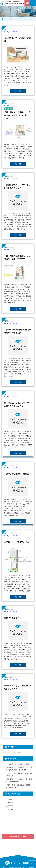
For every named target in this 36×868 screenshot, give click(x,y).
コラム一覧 (9, 19)
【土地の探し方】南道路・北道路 (17, 764)
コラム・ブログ (12, 32)
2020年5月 (9, 806)
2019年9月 (9, 809)
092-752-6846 (19, 846)
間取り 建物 (9, 109)
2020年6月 (9, 803)
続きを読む (18, 91)
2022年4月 (9, 799)
